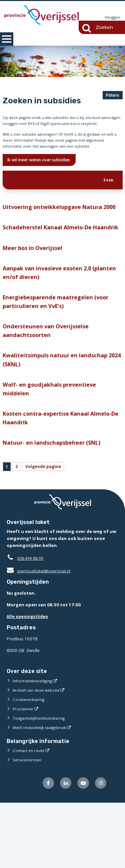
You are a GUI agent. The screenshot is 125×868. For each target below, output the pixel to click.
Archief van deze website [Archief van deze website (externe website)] (38, 754)
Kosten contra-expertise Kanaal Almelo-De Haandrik (63, 477)
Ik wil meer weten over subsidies (46, 179)
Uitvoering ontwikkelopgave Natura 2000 (56, 235)
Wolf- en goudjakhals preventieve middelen (53, 446)
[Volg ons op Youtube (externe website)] (81, 847)
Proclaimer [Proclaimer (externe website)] (23, 772)
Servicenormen (28, 823)
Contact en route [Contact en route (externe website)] (29, 814)
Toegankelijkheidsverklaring (41, 782)
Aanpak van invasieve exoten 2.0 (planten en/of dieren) (51, 319)
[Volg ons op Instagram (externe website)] (100, 847)
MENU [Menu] (7, 39)
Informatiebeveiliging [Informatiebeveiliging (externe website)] (34, 744)
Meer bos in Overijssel (35, 293)
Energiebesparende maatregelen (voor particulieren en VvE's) (61, 351)
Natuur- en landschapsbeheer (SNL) (56, 504)
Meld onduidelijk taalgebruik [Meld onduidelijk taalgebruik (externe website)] (41, 791)
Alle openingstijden (29, 680)
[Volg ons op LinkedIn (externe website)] (62, 847)
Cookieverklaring (30, 763)
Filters (113, 95)
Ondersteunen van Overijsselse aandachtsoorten (49, 382)
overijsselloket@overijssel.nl (41, 635)
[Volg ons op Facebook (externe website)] (43, 847)
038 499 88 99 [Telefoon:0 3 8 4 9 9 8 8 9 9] (32, 622)
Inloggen (112, 17)
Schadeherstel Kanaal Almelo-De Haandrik (52, 266)
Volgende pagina (46, 529)
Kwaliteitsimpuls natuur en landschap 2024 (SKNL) (59, 414)
